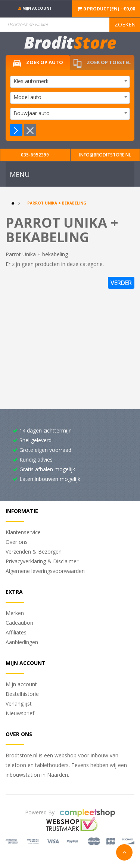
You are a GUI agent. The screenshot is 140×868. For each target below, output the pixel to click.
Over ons (17, 542)
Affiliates (16, 632)
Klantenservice (23, 532)
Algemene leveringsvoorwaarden (45, 571)
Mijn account (21, 684)
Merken (15, 613)
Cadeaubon (19, 623)
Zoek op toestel (102, 64)
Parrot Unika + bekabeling (57, 203)
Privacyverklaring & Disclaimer (42, 561)
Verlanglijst (19, 704)
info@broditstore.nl (105, 155)
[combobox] (70, 82)
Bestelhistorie (22, 694)
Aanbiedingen (22, 642)
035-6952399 (35, 155)
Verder (121, 283)
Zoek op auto (38, 63)
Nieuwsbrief (20, 713)
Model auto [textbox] (27, 97)
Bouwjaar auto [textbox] (32, 113)
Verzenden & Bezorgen (34, 552)
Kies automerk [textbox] (31, 81)
